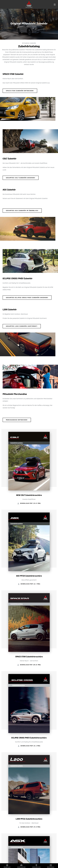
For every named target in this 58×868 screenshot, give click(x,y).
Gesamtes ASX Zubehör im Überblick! (22, 211)
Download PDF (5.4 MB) (30, 746)
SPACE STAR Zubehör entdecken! (20, 91)
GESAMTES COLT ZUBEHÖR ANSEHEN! (21, 178)
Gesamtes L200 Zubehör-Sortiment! (22, 326)
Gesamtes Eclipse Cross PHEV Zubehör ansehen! (27, 298)
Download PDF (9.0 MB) (31, 827)
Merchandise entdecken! (17, 420)
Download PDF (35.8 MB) (30, 665)
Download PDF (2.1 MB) (30, 584)
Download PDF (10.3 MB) (30, 503)
